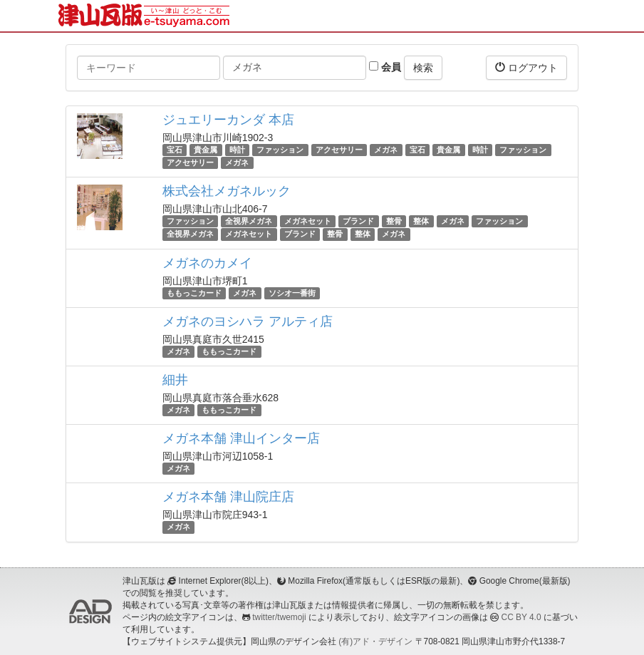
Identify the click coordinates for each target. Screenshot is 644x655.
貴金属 (206, 150)
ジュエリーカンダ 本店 (228, 120)
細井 (175, 380)
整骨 (394, 221)
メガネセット (308, 221)
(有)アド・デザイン (375, 641)
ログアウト (526, 67)
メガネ (386, 150)
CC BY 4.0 (521, 617)
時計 (237, 150)
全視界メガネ (249, 221)
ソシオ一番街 (292, 293)
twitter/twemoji (279, 617)
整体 (421, 221)
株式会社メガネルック (227, 191)
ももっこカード (194, 293)
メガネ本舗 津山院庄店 (228, 497)
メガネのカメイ (207, 263)
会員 (385, 67)
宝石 (175, 150)
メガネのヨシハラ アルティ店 (248, 321)
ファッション (280, 150)
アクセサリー (339, 150)
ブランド (358, 221)
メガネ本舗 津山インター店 (241, 438)
